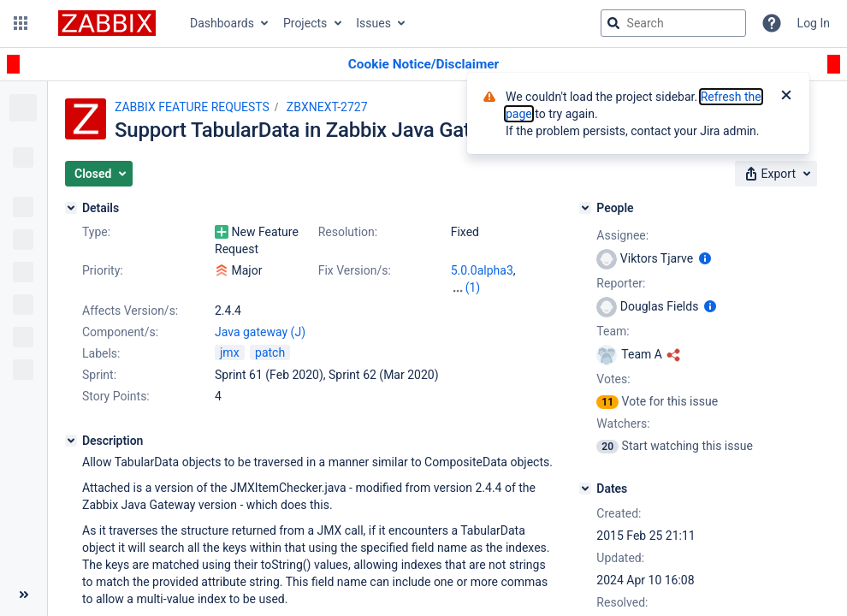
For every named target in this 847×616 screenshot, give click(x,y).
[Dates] (585, 489)
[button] (21, 23)
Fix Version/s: (355, 270)
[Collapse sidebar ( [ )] (24, 595)
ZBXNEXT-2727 (327, 107)
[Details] (71, 208)
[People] (585, 208)
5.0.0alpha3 (482, 270)
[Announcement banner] (423, 65)
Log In (814, 23)
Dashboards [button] (222, 23)
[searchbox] (673, 23)
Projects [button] (305, 23)
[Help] (772, 23)
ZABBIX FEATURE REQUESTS (192, 107)
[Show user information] (705, 258)
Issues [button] (373, 23)
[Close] (786, 97)
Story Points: (116, 396)
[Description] (71, 441)
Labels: (101, 353)
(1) (473, 287)
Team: (613, 331)
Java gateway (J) (260, 332)
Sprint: (99, 375)
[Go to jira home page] (107, 23)
